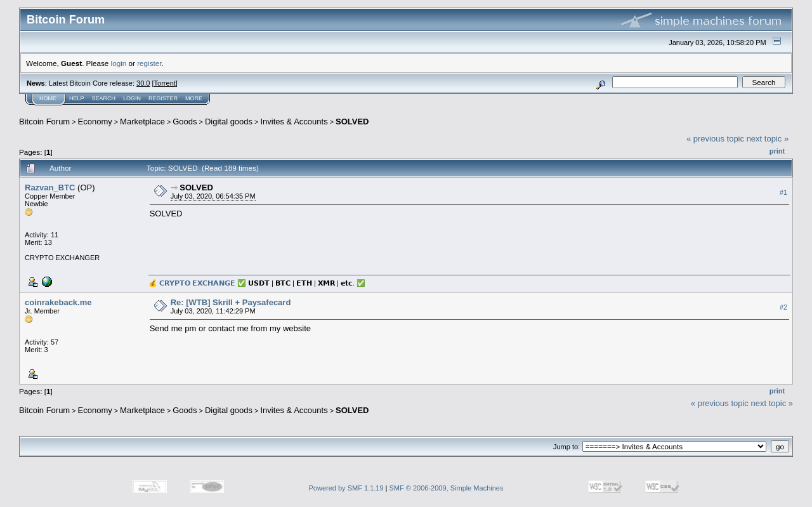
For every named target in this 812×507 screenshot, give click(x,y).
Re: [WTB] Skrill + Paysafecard (231, 302)
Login (132, 98)
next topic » (768, 139)
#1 (783, 192)
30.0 (143, 83)
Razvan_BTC (50, 188)
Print (777, 151)
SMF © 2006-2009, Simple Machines (447, 488)
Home (48, 98)
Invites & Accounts (294, 122)
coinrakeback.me (58, 302)
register (149, 63)
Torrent (165, 83)
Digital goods (229, 122)
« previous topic (715, 139)
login (119, 63)
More (194, 98)
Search (104, 98)
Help (77, 98)
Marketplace (142, 122)
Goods (185, 122)
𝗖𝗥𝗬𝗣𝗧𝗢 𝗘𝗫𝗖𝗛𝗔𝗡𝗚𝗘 (197, 283)
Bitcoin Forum (44, 122)
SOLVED (352, 122)
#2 (783, 307)
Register (163, 98)
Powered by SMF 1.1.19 (346, 488)
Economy (95, 122)
